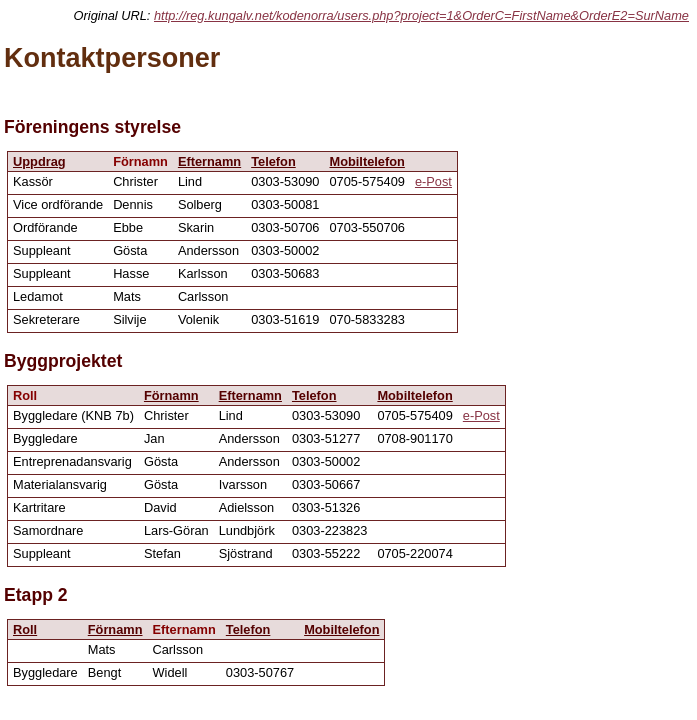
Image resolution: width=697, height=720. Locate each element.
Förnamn (171, 395)
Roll (25, 629)
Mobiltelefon (367, 161)
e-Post (433, 181)
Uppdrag (39, 161)
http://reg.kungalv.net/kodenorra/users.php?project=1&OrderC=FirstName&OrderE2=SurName (421, 15)
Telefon (273, 161)
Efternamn (209, 161)
